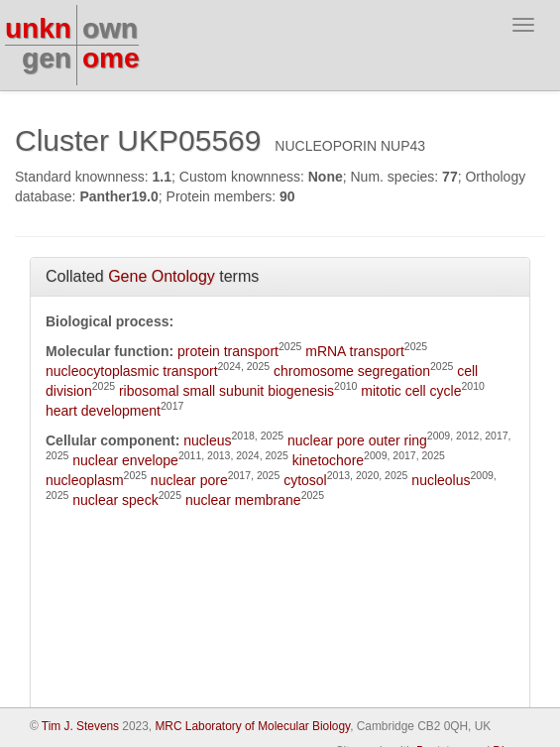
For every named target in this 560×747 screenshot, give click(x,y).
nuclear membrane (243, 500)
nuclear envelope (125, 460)
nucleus (207, 440)
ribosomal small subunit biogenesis (226, 391)
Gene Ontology (162, 276)
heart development (103, 411)
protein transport (228, 351)
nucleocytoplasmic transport (132, 371)
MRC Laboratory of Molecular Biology (252, 726)
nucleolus (441, 480)
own (110, 28)
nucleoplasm (85, 480)
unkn (38, 28)
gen (47, 58)
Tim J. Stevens (80, 726)
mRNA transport (355, 351)
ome (111, 58)
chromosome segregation (352, 371)
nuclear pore (189, 480)
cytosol (305, 480)
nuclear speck (115, 500)
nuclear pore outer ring (357, 440)
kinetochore (328, 460)
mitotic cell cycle (411, 391)
